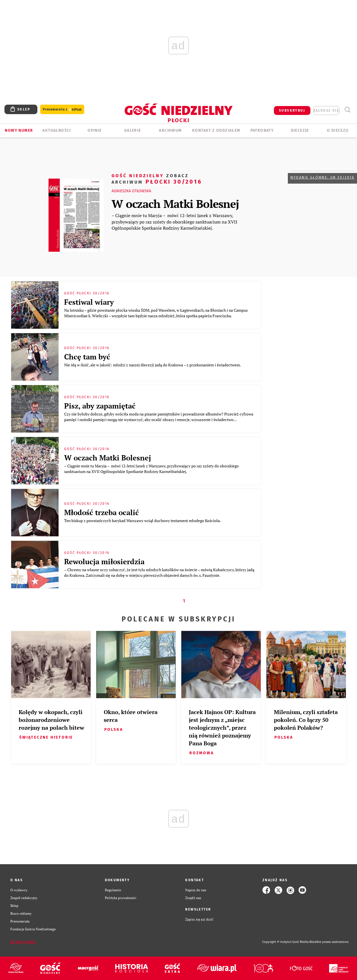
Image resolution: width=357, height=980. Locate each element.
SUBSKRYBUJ (292, 111)
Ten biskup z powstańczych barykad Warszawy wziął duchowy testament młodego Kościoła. (143, 521)
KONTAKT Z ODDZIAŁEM (216, 130)
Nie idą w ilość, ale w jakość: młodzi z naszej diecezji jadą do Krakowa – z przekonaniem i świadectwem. (153, 365)
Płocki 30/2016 (157, 178)
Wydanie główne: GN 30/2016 (322, 177)
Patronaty (262, 130)
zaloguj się (326, 111)
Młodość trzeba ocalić (102, 512)
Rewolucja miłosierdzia (104, 561)
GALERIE (133, 130)
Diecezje (300, 130)
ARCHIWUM (170, 130)
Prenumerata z (62, 110)
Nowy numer (19, 130)
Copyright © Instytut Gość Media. (286, 942)
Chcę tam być (87, 357)
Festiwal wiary (89, 302)
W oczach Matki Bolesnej (175, 204)
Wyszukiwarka (347, 110)
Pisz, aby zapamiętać (100, 406)
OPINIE (95, 130)
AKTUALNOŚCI (57, 130)
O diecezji (338, 130)
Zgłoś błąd (23, 942)
